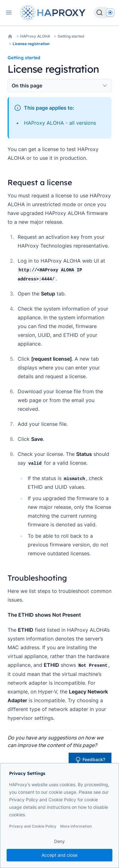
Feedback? (90, 760)
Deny (59, 841)
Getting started (71, 36)
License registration (31, 44)
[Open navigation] (9, 13)
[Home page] (54, 13)
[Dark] (110, 13)
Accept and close (59, 855)
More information (76, 826)
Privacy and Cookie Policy (33, 826)
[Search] (102, 13)
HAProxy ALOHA (35, 36)
